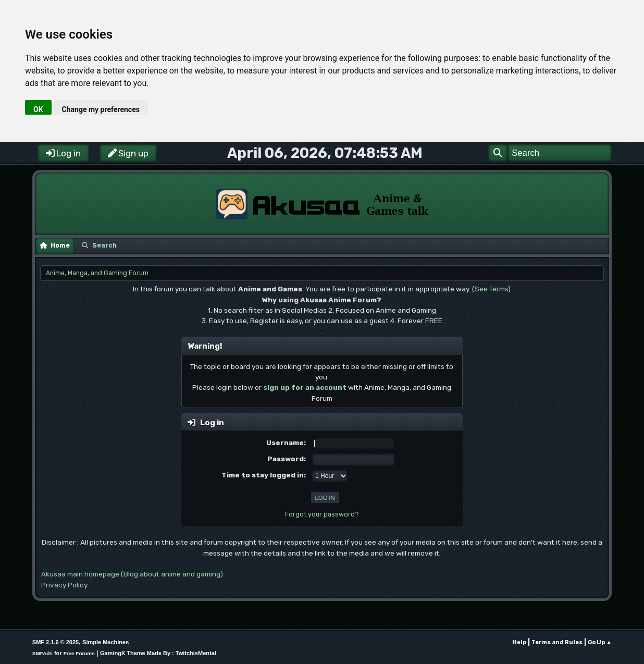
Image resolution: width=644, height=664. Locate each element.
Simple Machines (106, 642)
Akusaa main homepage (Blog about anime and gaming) (132, 574)
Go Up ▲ (600, 642)
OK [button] (38, 109)
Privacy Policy (64, 585)
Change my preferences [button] (101, 109)
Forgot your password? (322, 514)
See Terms (491, 289)
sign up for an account (305, 387)
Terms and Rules (557, 642)
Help (519, 642)
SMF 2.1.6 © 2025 (55, 642)
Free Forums (79, 653)
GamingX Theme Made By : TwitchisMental (158, 653)
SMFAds (42, 653)
